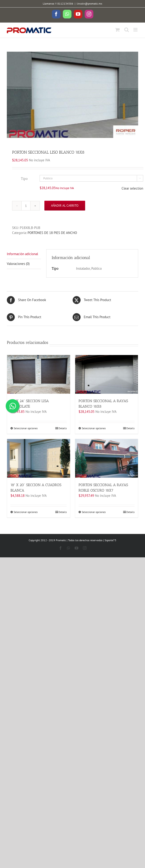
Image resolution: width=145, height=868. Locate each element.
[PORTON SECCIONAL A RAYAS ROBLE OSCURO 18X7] (107, 458)
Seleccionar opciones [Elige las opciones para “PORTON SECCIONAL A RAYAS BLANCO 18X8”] (94, 428)
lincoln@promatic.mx (89, 4)
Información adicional (22, 254)
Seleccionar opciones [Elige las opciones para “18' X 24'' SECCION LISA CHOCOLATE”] (26, 428)
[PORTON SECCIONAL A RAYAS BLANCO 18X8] (107, 374)
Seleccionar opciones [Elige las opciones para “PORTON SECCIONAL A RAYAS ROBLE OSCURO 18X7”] (94, 512)
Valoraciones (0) (18, 264)
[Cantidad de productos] (26, 206)
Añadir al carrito (65, 206)
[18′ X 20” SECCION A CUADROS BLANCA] (39, 458)
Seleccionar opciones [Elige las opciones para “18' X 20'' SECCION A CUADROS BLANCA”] (26, 512)
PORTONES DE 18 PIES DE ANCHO (52, 233)
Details (63, 428)
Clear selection (132, 188)
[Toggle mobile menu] (136, 30)
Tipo (24, 179)
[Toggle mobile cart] (117, 30)
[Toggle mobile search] (127, 30)
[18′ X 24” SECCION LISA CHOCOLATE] (39, 374)
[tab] (24, 254)
